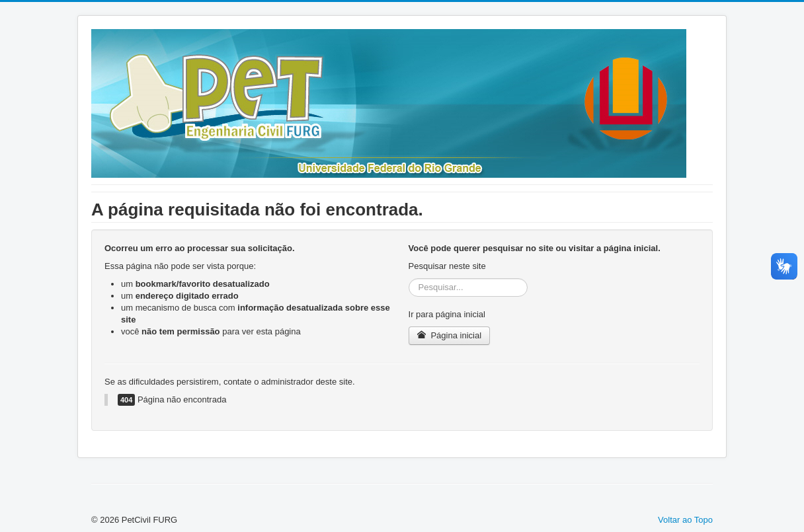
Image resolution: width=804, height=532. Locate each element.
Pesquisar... (409, 279)
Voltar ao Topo (685, 520)
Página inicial (449, 335)
